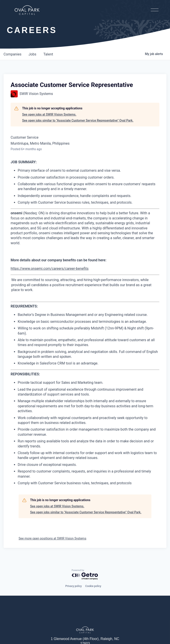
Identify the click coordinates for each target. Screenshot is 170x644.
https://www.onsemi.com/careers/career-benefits (50, 269)
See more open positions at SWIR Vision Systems (52, 538)
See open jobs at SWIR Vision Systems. (49, 114)
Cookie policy (93, 586)
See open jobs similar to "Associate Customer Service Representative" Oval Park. (78, 120)
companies (13, 54)
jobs (32, 54)
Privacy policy (73, 586)
